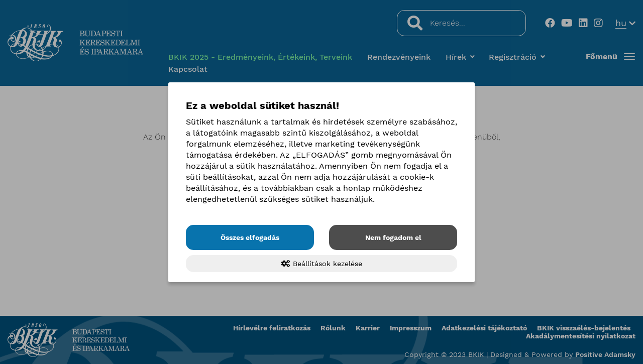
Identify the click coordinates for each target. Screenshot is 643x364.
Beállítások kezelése (322, 264)
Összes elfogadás (250, 237)
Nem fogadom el (393, 237)
